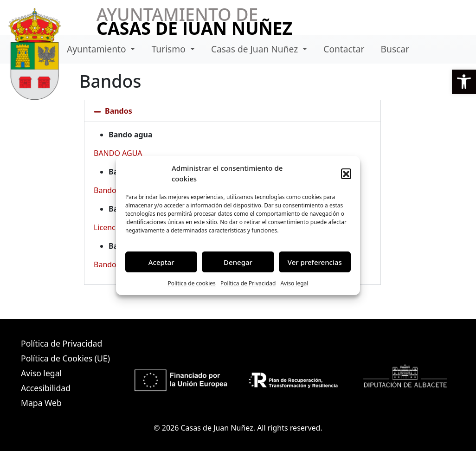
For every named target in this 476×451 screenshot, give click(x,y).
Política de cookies (192, 283)
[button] (464, 82)
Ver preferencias (315, 262)
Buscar (395, 49)
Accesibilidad (46, 388)
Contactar (344, 49)
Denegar (238, 262)
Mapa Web (41, 403)
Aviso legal (294, 283)
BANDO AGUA (118, 153)
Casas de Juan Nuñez (256, 49)
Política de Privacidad (248, 283)
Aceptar (161, 262)
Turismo (170, 49)
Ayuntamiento (98, 49)
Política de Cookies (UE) (65, 358)
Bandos (119, 111)
